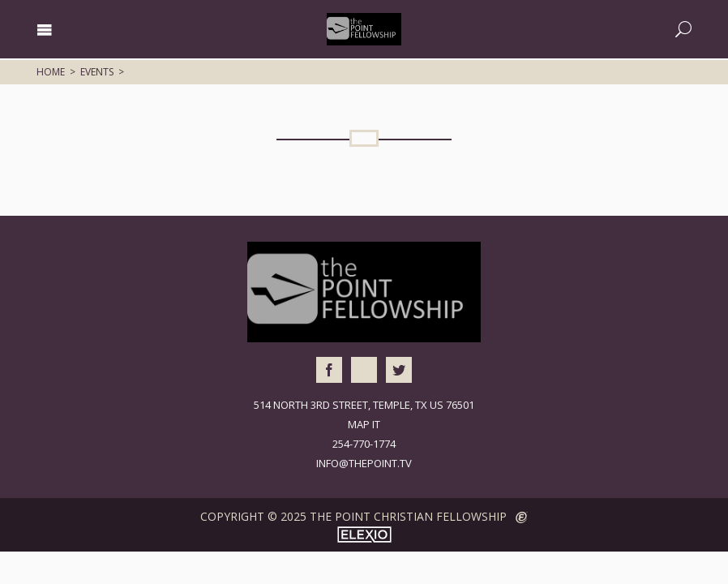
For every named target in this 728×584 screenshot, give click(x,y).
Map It (364, 424)
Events (97, 72)
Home (51, 72)
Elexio (364, 535)
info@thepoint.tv (364, 463)
